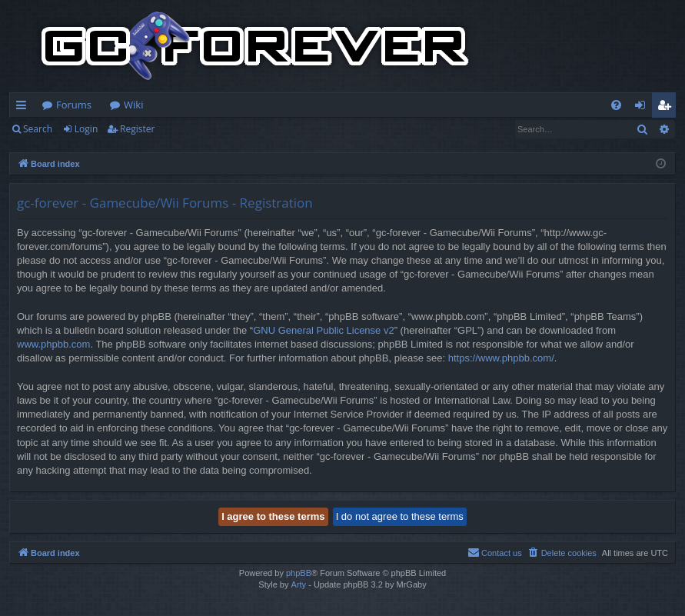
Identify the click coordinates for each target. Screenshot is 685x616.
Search (38, 129)
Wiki (133, 105)
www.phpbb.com (53, 344)
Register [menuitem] (667, 108)
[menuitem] (616, 105)
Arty (299, 584)
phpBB (299, 573)
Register (137, 129)
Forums (74, 105)
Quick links (24, 108)
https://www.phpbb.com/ (501, 358)
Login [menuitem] (643, 108)
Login (86, 129)
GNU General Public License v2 (324, 330)
